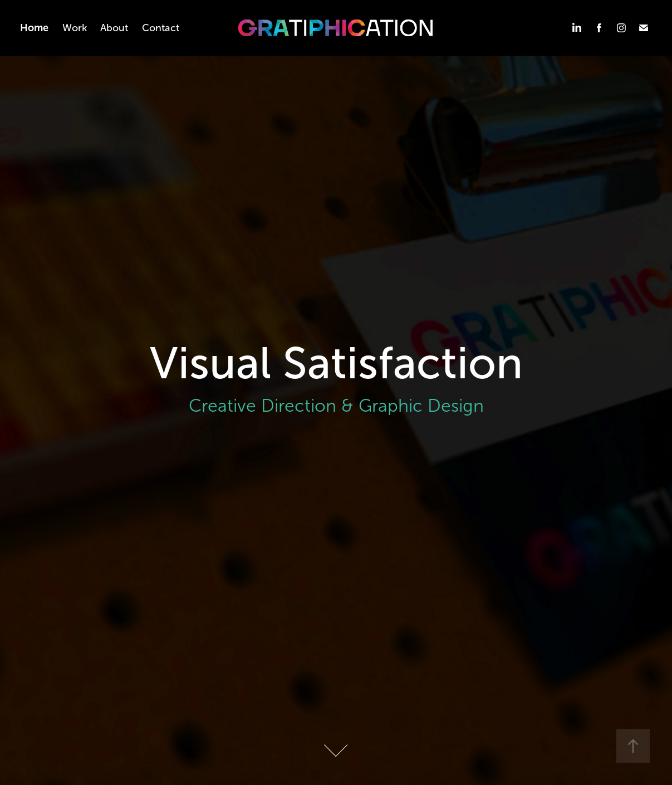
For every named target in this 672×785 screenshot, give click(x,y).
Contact (161, 28)
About (114, 28)
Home (34, 28)
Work (75, 28)
